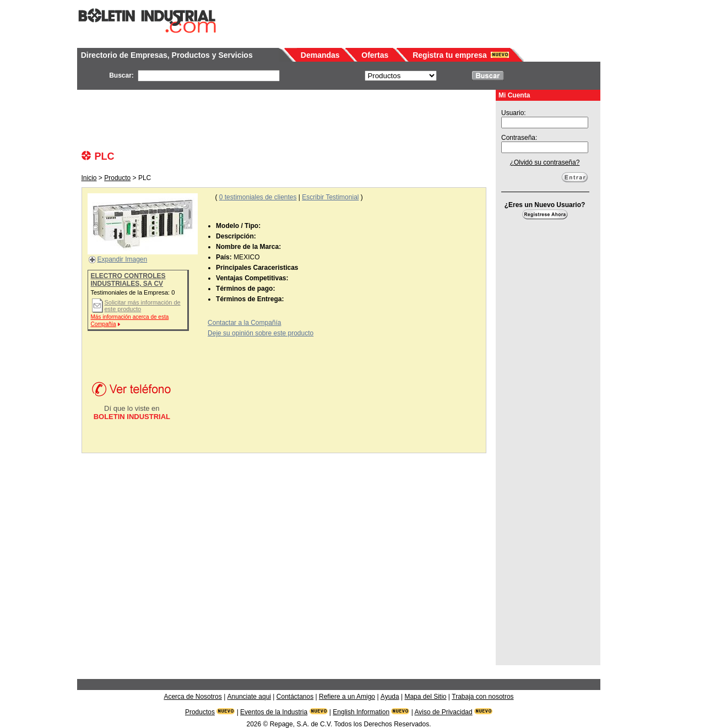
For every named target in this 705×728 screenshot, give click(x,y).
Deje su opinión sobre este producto (261, 333)
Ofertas (375, 55)
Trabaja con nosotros (482, 697)
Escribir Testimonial (330, 197)
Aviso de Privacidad (444, 712)
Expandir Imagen (123, 259)
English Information (361, 712)
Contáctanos (295, 697)
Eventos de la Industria (274, 712)
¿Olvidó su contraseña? (545, 162)
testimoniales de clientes (258, 197)
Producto (117, 178)
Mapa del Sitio (425, 697)
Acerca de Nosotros (192, 697)
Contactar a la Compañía (244, 323)
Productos (200, 712)
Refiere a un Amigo (347, 697)
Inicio (89, 178)
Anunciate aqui (249, 697)
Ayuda (390, 697)
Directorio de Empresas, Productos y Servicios (167, 55)
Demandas (320, 55)
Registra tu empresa (450, 55)
